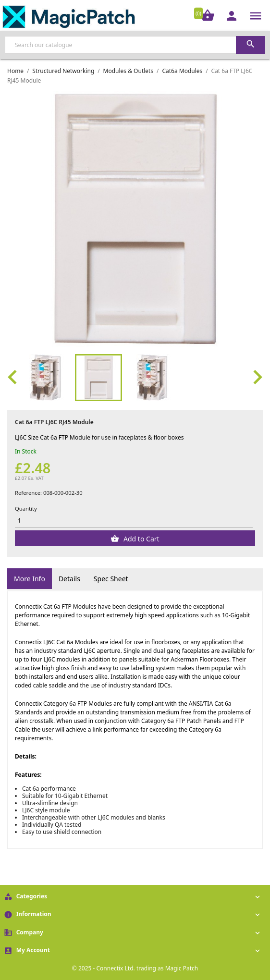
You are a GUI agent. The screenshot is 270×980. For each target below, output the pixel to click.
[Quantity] (134, 521)
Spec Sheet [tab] (111, 579)
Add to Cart (140, 539)
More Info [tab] (30, 579)
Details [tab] (69, 579)
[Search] (135, 45)
